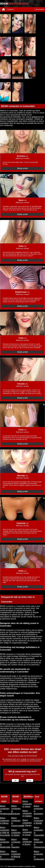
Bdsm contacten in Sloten (16, 833)
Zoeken (10, 9)
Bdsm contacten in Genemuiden (16, 822)
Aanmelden (40, 9)
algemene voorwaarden (18, 866)
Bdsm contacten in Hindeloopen (5, 810)
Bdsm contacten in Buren (27, 842)
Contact (33, 866)
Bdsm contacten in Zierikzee (16, 810)
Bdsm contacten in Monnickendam (5, 855)
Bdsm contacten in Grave (27, 832)
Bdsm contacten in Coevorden (39, 831)
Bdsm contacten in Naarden (16, 843)
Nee (30, 781)
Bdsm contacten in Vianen (27, 823)
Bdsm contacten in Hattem (27, 813)
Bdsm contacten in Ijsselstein (38, 810)
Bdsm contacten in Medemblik (5, 843)
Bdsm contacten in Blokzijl (16, 854)
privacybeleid (28, 866)
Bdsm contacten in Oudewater (39, 855)
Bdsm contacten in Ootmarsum (39, 843)
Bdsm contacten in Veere (27, 804)
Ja (15, 781)
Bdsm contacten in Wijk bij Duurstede (5, 831)
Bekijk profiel (22, 168)
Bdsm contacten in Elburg (5, 821)
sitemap (10, 866)
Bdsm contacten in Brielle (38, 821)
